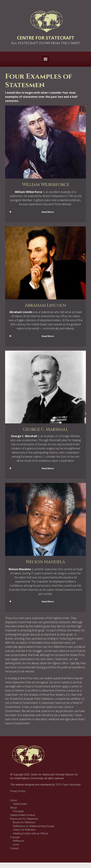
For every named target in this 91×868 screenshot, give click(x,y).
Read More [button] (31, 212)
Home (14, 800)
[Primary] (45, 59)
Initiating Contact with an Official (30, 834)
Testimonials (20, 804)
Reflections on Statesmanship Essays (34, 826)
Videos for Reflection (24, 830)
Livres (16, 845)
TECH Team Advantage (68, 785)
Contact (14, 848)
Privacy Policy (18, 791)
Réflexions (19, 841)
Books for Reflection (24, 822)
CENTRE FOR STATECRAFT (45, 38)
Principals (18, 811)
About (13, 808)
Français (15, 837)
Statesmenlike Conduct (23, 815)
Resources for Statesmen (24, 819)
